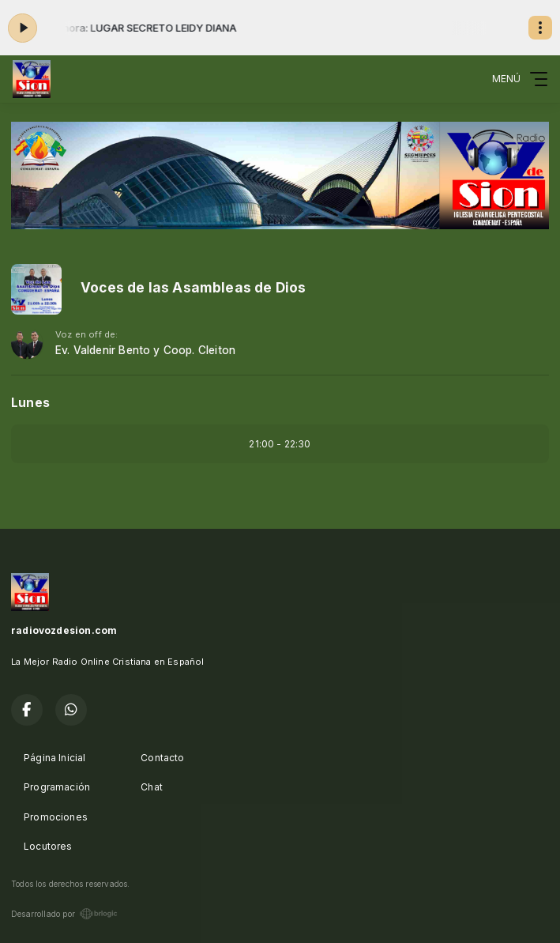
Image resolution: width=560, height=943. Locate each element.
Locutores (48, 846)
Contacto (162, 758)
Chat (152, 787)
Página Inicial (55, 758)
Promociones (56, 817)
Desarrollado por (64, 914)
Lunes (30, 403)
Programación (57, 787)
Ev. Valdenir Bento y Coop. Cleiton (145, 350)
